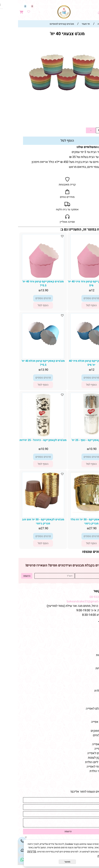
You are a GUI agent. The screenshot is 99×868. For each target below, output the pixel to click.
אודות (92, 633)
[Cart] (4, 10)
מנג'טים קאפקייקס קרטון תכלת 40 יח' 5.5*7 (25, 363)
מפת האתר (88, 622)
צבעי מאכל (89, 704)
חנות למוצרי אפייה (85, 722)
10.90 (75, 449)
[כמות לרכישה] (81, 130)
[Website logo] (46, 12)
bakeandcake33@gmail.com (68, 601)
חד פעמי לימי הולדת (84, 771)
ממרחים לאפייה (86, 749)
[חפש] (89, 10)
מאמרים (90, 716)
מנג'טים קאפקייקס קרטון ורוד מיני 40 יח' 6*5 (74, 284)
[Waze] (82, 10)
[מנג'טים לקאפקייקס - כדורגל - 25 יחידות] (25, 436)
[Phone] (4, 841)
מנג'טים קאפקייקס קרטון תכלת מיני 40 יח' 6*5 (74, 363)
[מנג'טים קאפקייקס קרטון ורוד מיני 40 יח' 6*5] (74, 278)
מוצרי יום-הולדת (86, 691)
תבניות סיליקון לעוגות (83, 758)
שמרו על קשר (86, 591)
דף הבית (90, 628)
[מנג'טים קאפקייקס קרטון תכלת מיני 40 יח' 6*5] (74, 345)
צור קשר (90, 642)
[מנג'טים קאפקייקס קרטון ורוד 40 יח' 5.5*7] (25, 278)
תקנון (92, 637)
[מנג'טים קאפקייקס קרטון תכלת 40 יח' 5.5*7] (25, 345)
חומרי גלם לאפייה (85, 744)
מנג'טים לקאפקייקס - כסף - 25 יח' (74, 440)
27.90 (75, 528)
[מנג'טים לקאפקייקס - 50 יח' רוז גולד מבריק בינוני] (74, 512)
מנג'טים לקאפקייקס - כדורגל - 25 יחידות (25, 440)
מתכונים (91, 651)
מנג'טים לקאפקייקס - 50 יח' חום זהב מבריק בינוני (25, 521)
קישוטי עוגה (88, 673)
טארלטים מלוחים (85, 735)
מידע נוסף (90, 646)
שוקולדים (90, 682)
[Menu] (96, 10)
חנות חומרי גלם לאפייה (82, 709)
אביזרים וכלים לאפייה (83, 753)
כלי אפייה (90, 700)
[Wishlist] (11, 10)
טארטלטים (89, 677)
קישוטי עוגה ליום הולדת (82, 762)
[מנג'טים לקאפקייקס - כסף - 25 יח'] (74, 434)
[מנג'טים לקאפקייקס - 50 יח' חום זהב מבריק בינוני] (25, 509)
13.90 (88, 122)
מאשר (50, 862)
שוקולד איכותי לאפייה (82, 767)
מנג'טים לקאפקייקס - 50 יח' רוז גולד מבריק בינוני (74, 521)
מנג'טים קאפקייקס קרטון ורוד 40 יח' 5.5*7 (25, 284)
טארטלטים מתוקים (84, 731)
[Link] (4, 860)
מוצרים (91, 662)
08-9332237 (80, 597)
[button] (74, 305)
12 (75, 290)
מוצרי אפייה (88, 695)
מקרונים (91, 686)
